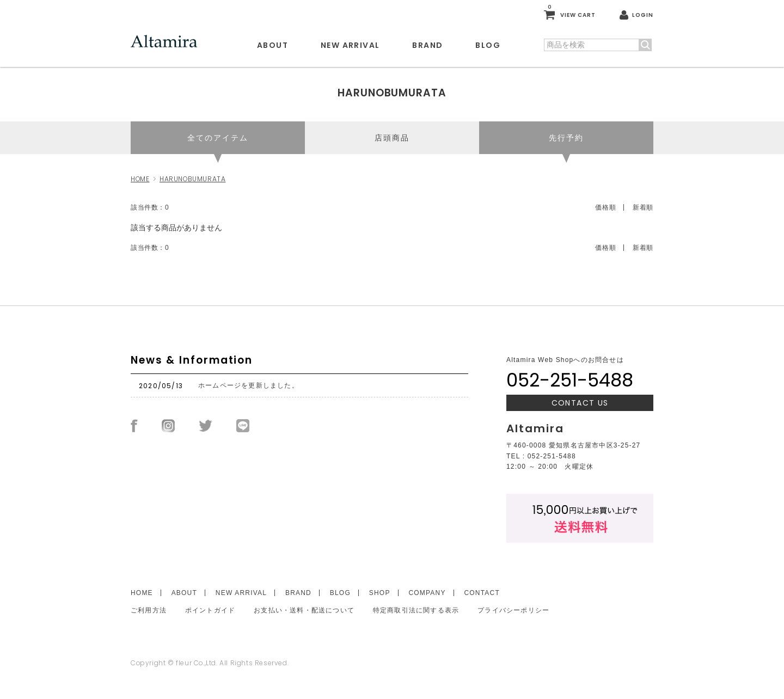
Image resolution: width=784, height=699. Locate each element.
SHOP (380, 593)
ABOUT (272, 45)
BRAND (427, 45)
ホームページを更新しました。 (249, 385)
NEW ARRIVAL (350, 45)
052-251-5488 (570, 380)
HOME (140, 179)
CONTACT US (580, 403)
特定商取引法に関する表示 (416, 610)
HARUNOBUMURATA (192, 179)
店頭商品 (392, 138)
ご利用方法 (149, 610)
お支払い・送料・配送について (304, 610)
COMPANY (427, 593)
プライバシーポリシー (513, 610)
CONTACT (482, 593)
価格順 (605, 207)
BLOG (488, 45)
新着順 (643, 207)
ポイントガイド (210, 610)
